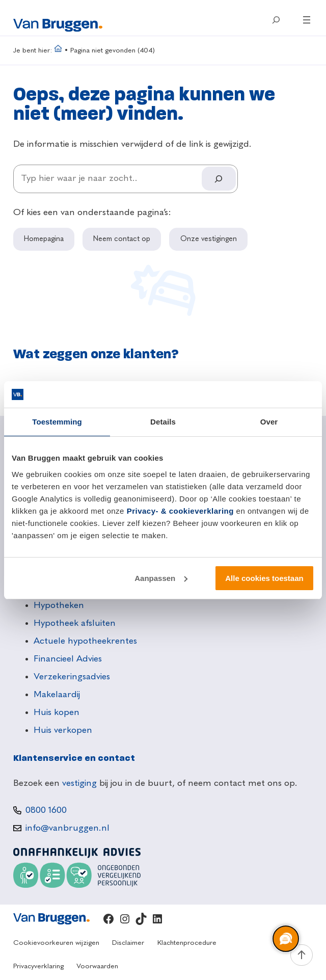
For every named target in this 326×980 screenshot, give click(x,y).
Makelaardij (57, 695)
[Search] (219, 179)
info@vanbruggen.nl (67, 828)
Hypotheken (59, 605)
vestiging (79, 783)
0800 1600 (46, 810)
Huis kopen (57, 712)
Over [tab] (269, 422)
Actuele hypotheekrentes (85, 641)
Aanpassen (161, 578)
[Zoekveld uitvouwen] (276, 20)
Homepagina (44, 239)
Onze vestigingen (209, 239)
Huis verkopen (63, 730)
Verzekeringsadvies (72, 677)
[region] (285, 939)
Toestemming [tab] (57, 422)
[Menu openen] (307, 20)
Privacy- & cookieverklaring (180, 511)
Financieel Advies (68, 659)
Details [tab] (163, 422)
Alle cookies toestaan (264, 578)
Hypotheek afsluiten (75, 623)
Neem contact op (122, 239)
